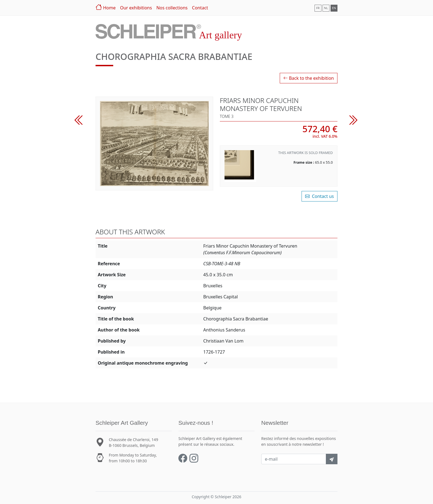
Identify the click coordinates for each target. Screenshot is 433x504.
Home (106, 7)
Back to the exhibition (309, 78)
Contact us (320, 196)
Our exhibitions (136, 8)
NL (326, 8)
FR (318, 8)
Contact (200, 8)
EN (334, 8)
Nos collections (172, 8)
